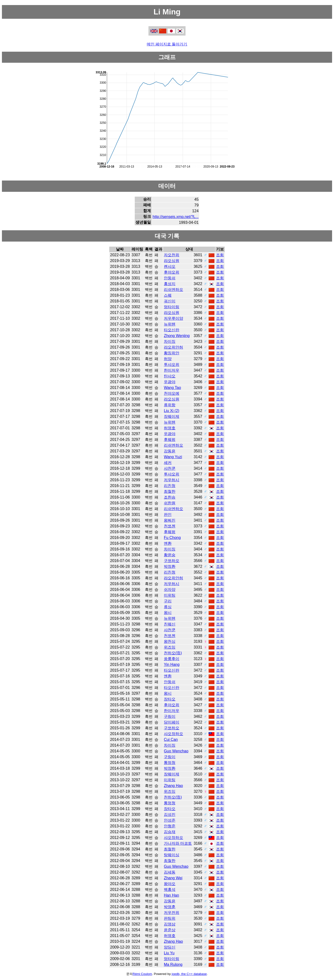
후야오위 (172, 272)
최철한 (170, 491)
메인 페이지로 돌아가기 (167, 44)
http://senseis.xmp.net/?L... (176, 217)
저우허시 (172, 480)
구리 (168, 601)
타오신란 (172, 330)
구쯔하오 (172, 561)
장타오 (170, 699)
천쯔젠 (170, 526)
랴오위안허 (173, 347)
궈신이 (170, 301)
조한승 (170, 497)
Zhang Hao (173, 786)
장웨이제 (172, 416)
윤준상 (170, 930)
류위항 (170, 405)
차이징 (170, 341)
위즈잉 (170, 647)
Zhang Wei (173, 878)
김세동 (170, 872)
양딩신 (170, 947)
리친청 (170, 486)
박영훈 (170, 907)
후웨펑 (170, 440)
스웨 (168, 295)
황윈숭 (170, 555)
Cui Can (171, 740)
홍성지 (170, 284)
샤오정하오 (173, 734)
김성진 (170, 815)
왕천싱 (170, 641)
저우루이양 (173, 318)
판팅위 (170, 918)
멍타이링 (172, 307)
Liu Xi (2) (172, 411)
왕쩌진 (170, 520)
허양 (168, 359)
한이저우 (172, 370)
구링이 (170, 716)
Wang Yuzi (173, 457)
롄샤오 (170, 266)
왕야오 (170, 884)
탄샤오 (170, 376)
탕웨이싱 (172, 855)
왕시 (168, 613)
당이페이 (172, 722)
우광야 (170, 382)
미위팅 (170, 595)
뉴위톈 (170, 324)
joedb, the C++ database (189, 974)
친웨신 (170, 624)
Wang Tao (172, 388)
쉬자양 (170, 590)
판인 (168, 515)
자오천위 (172, 255)
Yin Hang (172, 665)
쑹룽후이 (172, 659)
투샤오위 (172, 365)
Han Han (171, 895)
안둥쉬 (170, 278)
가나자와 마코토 (178, 843)
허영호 (170, 428)
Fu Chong (172, 538)
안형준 (170, 826)
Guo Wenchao (176, 751)
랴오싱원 (172, 261)
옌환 (168, 543)
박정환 (170, 566)
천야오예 (172, 393)
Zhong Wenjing (177, 336)
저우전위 (172, 913)
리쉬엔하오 (173, 290)
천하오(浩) (173, 653)
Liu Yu (169, 953)
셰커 (168, 463)
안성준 (170, 820)
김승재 (170, 832)
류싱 (168, 607)
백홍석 (170, 889)
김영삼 (170, 924)
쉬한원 (170, 503)
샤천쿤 (170, 468)
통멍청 (170, 763)
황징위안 (172, 353)
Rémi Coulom (142, 974)
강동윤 (170, 451)
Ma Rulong (173, 964)
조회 (220, 255)
